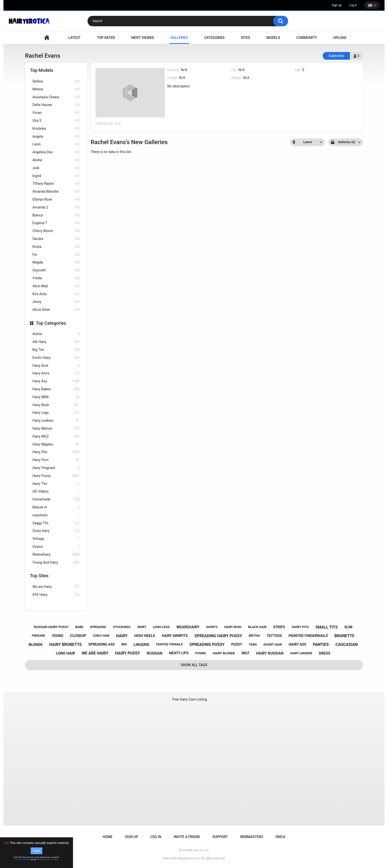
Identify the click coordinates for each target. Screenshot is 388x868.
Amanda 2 (56, 207)
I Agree (36, 851)
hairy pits (300, 627)
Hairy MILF (56, 436)
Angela (56, 137)
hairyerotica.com (189, 858)
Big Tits (56, 350)
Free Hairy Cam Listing (190, 699)
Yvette (56, 278)
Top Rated (106, 38)
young (58, 636)
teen (253, 644)
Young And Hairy (56, 563)
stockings (122, 627)
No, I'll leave (53, 860)
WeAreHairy (56, 555)
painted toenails (170, 644)
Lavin (56, 144)
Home (108, 837)
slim (348, 627)
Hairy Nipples (56, 444)
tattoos (274, 636)
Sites (246, 38)
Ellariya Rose (56, 199)
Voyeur (56, 547)
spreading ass (102, 644)
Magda (56, 262)
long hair (65, 653)
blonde (36, 645)
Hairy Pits (56, 452)
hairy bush (233, 627)
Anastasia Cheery (56, 97)
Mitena (56, 89)
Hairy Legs (56, 413)
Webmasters (252, 837)
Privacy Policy (42, 860)
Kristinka (56, 129)
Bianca (56, 215)
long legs (161, 627)
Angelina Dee (56, 152)
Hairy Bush (56, 405)
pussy (237, 644)
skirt (142, 627)
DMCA (280, 837)
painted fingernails (308, 636)
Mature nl (56, 507)
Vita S (56, 121)
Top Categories (51, 323)
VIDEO (47, 38)
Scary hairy (56, 531)
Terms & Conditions (23, 860)
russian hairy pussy (51, 627)
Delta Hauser (56, 105)
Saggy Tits (56, 523)
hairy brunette (65, 644)
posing (201, 653)
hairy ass (298, 644)
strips (279, 627)
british (254, 636)
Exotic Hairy (56, 358)
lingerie (142, 645)
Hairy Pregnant (56, 468)
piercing (39, 636)
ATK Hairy (56, 595)
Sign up (337, 5)
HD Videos (56, 491)
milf (245, 653)
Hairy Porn (56, 460)
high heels (145, 636)
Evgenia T (56, 223)
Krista (56, 247)
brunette (344, 636)
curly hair (101, 636)
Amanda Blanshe (56, 192)
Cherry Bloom (56, 231)
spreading (98, 627)
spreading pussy (207, 644)
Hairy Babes (56, 389)
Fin (56, 255)
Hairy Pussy (56, 476)
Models (273, 38)
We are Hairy (56, 587)
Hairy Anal (56, 366)
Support (220, 837)
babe (79, 627)
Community (307, 38)
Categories (214, 38)
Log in (353, 5)
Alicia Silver (56, 310)
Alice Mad (56, 286)
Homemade (56, 499)
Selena (56, 81)
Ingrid (56, 176)
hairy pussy (128, 653)
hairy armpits (175, 636)
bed (124, 644)
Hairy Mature (56, 429)
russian (155, 653)
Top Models (42, 70)
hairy (122, 636)
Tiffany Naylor (56, 184)
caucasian (347, 644)
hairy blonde (224, 653)
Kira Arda (56, 294)
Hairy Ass (56, 381)
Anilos (56, 334)
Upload (340, 38)
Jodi (56, 168)
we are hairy (95, 653)
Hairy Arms (56, 373)
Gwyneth (56, 270)
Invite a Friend (187, 837)
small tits (327, 627)
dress (325, 653)
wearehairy (188, 627)
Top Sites (39, 576)
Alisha (56, 160)
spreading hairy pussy (218, 636)
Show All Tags (194, 665)
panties (321, 644)
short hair (273, 644)
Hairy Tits (56, 484)
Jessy (56, 302)
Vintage (56, 539)
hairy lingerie (301, 653)
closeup (78, 636)
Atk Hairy (56, 342)
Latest (74, 38)
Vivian (56, 113)
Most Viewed (143, 38)
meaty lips (179, 653)
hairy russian (270, 653)
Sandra (56, 239)
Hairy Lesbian (56, 421)
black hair (257, 627)
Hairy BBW (56, 397)
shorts (212, 627)
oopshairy (56, 515)
